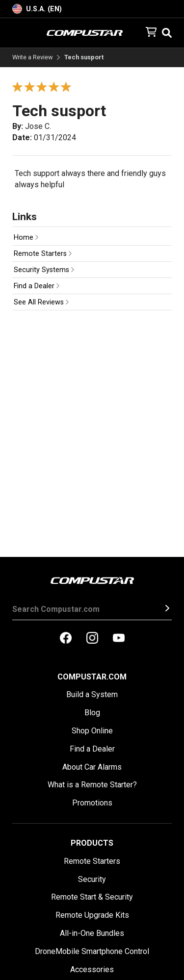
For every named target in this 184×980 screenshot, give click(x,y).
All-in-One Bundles (92, 933)
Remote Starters (43, 254)
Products (92, 843)
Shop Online (92, 731)
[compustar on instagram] (92, 639)
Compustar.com (92, 677)
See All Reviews (41, 302)
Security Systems (44, 270)
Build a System (92, 694)
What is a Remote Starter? (92, 785)
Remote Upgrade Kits (92, 915)
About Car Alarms (92, 767)
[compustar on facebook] (66, 639)
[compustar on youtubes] (119, 639)
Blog (92, 713)
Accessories (92, 969)
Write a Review (33, 58)
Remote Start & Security (92, 897)
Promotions (92, 803)
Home (26, 238)
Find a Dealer (37, 286)
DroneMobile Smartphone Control (92, 951)
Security (92, 879)
